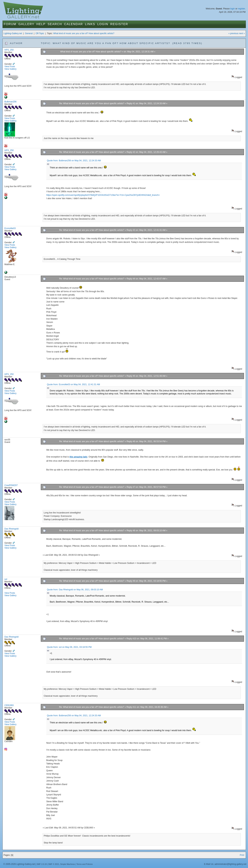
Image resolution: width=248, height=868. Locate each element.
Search (55, 24)
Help (41, 24)
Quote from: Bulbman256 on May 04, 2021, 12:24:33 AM (74, 161)
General (29, 33)
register (241, 9)
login (233, 9)
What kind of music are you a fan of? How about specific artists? (84, 33)
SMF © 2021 (54, 864)
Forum (10, 24)
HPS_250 (9, 50)
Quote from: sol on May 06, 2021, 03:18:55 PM (69, 647)
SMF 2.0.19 (42, 864)
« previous (233, 33)
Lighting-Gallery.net (13, 33)
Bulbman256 (10, 102)
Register (119, 24)
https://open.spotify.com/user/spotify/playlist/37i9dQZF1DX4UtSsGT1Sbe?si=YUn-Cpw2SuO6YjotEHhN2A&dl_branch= (103, 195)
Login (103, 24)
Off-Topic (40, 33)
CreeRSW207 (11, 485)
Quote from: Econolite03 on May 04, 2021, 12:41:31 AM (73, 384)
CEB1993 (9, 705)
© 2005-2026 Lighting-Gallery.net (19, 864)
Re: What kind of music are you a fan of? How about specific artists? (92, 103)
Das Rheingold (11, 529)
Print (242, 855)
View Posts (10, 66)
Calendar (73, 24)
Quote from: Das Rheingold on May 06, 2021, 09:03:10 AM (75, 590)
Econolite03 (10, 228)
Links (90, 24)
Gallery (26, 24)
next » (242, 33)
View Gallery (10, 69)
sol (6, 579)
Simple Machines (67, 864)
